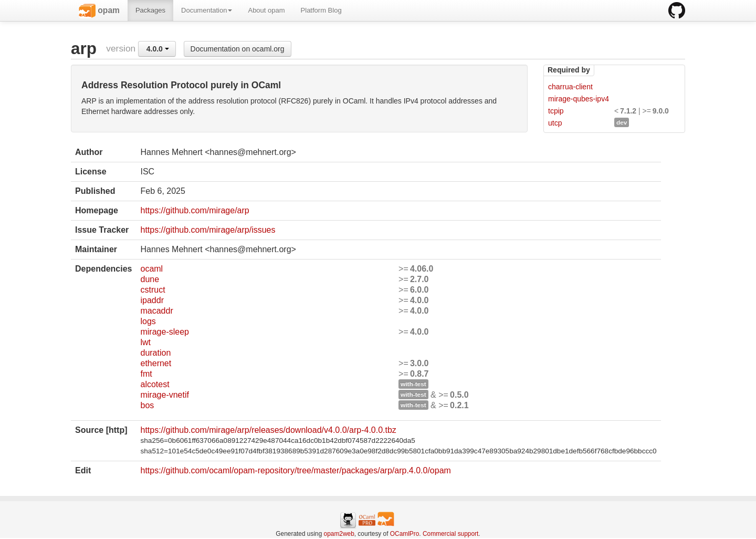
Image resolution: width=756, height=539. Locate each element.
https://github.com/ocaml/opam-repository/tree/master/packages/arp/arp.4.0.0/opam (295, 470)
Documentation (207, 10)
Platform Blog (321, 10)
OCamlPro (405, 534)
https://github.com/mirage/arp (195, 210)
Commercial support (450, 534)
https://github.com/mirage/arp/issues (208, 230)
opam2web (339, 534)
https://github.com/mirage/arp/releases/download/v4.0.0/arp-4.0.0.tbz (268, 430)
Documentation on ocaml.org (238, 49)
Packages (150, 10)
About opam (266, 10)
